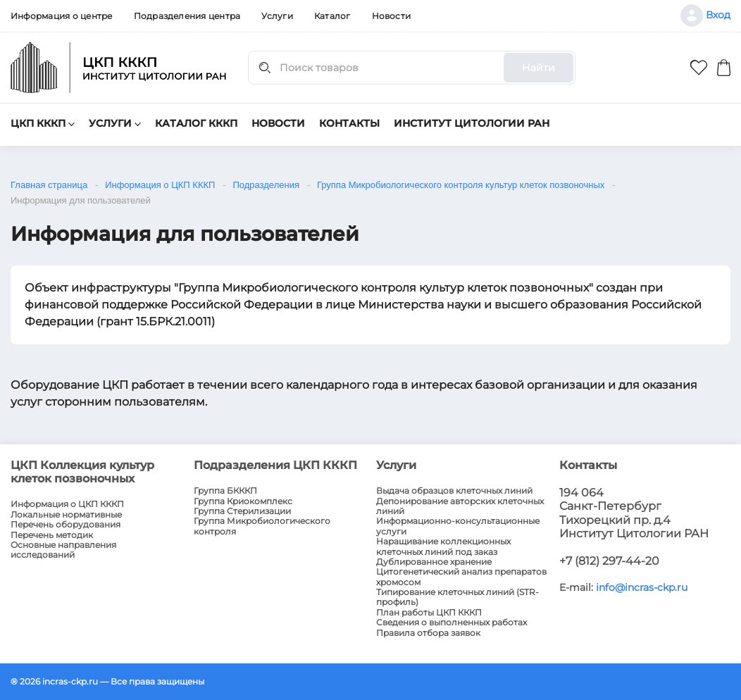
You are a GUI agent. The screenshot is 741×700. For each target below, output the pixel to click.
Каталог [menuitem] (332, 16)
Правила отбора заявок (428, 633)
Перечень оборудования (66, 525)
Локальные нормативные (66, 515)
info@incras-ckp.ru (642, 587)
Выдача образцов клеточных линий (454, 491)
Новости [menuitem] (392, 16)
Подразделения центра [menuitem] (187, 16)
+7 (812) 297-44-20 (609, 561)
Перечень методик (52, 535)
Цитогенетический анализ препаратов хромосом (461, 577)
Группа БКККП (225, 491)
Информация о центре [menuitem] (62, 16)
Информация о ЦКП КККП (67, 504)
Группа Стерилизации (242, 511)
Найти (538, 68)
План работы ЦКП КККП (429, 613)
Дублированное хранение (434, 562)
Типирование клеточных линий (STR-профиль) (457, 597)
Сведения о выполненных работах (452, 623)
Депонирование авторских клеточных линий (460, 506)
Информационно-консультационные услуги (458, 526)
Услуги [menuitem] (277, 16)
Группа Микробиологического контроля (262, 526)
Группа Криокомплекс (243, 501)
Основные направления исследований (63, 550)
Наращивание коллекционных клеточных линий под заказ (443, 546)
